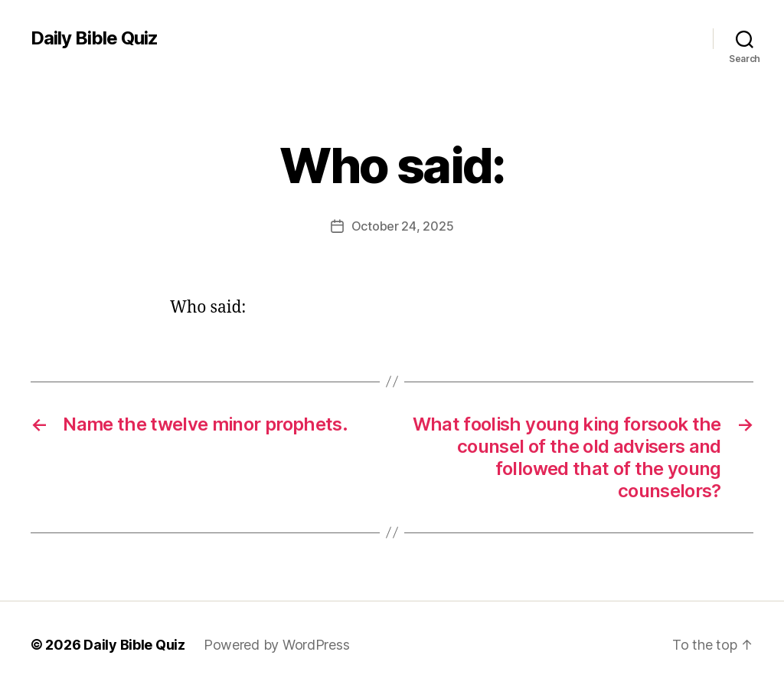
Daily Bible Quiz (94, 38)
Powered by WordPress (277, 645)
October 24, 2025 (403, 226)
